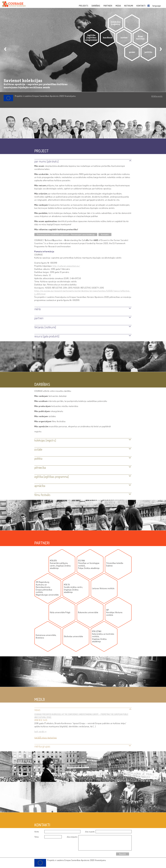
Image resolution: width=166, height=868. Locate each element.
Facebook (149, 6)
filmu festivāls (140, 38)
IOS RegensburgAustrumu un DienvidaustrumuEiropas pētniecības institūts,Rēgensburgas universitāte (47, 588)
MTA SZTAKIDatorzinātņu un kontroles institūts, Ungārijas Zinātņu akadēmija (103, 636)
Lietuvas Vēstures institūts (103, 588)
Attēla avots (157, 96)
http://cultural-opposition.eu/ (66, 266)
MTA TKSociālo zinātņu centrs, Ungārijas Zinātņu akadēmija (73, 588)
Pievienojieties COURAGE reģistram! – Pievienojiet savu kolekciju (66, 234)
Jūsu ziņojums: (72, 837)
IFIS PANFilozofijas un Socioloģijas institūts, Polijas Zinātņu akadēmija (89, 564)
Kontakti (105, 234)
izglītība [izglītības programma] (91, 38)
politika (148, 52)
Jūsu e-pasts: (90, 832)
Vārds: (37, 832)
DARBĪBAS (96, 6)
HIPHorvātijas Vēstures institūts (114, 612)
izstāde (124, 38)
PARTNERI (108, 6)
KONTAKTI (141, 6)
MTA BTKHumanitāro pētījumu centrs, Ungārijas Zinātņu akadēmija (60, 564)
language (157, 6)
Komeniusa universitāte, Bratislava (46, 636)
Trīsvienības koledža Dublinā (115, 564)
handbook (108, 38)
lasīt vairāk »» (40, 731)
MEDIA (118, 6)
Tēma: (37, 837)
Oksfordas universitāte (73, 636)
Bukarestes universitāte (88, 612)
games (132, 52)
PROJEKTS (84, 6)
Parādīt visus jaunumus (46, 737)
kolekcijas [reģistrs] (116, 23)
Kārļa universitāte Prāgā (60, 612)
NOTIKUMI (129, 6)
